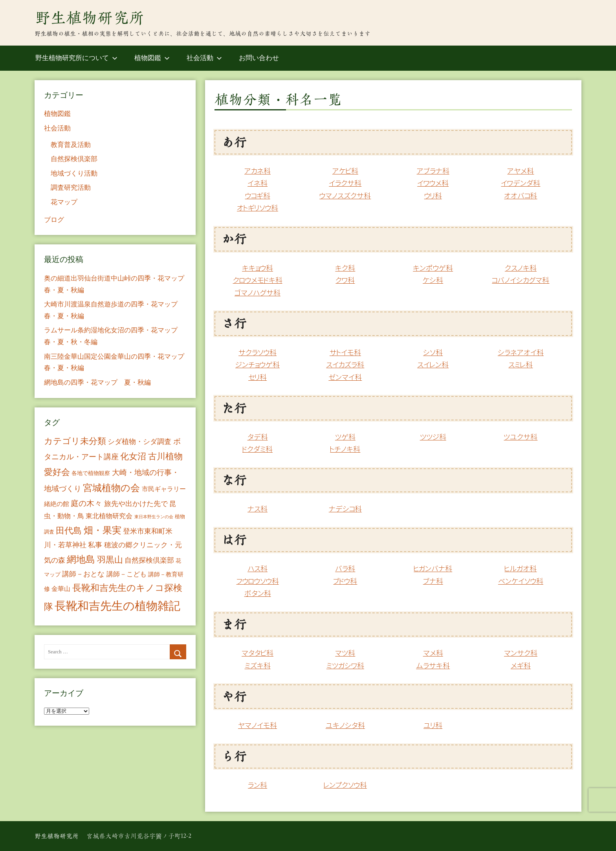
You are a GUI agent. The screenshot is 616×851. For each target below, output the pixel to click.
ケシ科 (433, 280)
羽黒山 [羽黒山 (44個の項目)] (110, 560)
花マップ (64, 202)
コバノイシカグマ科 (521, 280)
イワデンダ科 (521, 183)
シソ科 (433, 353)
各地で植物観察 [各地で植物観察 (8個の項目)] (91, 473)
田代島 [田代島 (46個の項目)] (69, 531)
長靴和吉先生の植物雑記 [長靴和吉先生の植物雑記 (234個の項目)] (117, 606)
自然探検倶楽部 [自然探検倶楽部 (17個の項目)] (149, 560)
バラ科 (345, 569)
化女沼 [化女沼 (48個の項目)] (133, 456)
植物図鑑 (152, 58)
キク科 (345, 268)
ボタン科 (258, 593)
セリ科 (258, 377)
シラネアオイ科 (521, 353)
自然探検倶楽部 (74, 159)
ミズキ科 (258, 666)
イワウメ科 (433, 183)
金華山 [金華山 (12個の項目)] (61, 589)
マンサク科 (521, 653)
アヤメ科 (521, 171)
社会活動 (204, 58)
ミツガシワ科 (345, 666)
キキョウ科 (258, 268)
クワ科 (345, 280)
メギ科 (521, 666)
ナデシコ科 (345, 509)
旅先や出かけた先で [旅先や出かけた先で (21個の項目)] (136, 504)
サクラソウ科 (258, 353)
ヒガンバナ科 (433, 569)
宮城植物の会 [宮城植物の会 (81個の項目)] (111, 488)
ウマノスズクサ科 (345, 196)
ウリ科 (433, 196)
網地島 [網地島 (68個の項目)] (81, 559)
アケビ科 (345, 171)
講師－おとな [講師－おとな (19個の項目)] (83, 574)
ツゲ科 (345, 437)
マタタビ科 (258, 653)
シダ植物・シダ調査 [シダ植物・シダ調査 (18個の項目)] (139, 442)
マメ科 (433, 653)
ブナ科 (433, 581)
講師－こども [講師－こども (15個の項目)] (126, 574)
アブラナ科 (433, 171)
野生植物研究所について (76, 58)
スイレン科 (433, 365)
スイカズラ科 (345, 365)
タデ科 (258, 437)
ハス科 (258, 569)
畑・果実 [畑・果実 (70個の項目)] (103, 530)
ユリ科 (433, 725)
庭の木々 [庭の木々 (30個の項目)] (86, 503)
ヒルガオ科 (521, 569)
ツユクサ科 (521, 437)
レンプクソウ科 (345, 785)
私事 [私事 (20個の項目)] (95, 545)
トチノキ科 (345, 449)
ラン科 (258, 785)
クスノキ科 (521, 268)
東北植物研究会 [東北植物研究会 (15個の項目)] (109, 516)
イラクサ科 (345, 183)
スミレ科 (521, 365)
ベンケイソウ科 (521, 581)
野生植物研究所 (90, 18)
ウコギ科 (258, 196)
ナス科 (258, 509)
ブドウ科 (345, 581)
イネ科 (258, 183)
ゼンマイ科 (345, 377)
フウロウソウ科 (258, 581)
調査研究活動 (71, 188)
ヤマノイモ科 (258, 725)
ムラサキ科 (433, 666)
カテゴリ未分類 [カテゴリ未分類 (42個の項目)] (75, 441)
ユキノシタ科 (345, 725)
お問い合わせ (259, 58)
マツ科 (345, 653)
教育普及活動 (71, 145)
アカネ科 (258, 171)
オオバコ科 (521, 196)
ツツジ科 (433, 437)
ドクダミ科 (258, 449)
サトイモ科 (345, 353)
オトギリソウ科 (258, 208)
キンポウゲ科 (433, 268)
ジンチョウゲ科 (258, 365)
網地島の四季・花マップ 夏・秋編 (97, 382)
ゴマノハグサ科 (258, 293)
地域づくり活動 (74, 173)
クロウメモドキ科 (258, 280)
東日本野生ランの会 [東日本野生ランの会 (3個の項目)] (154, 517)
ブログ (54, 220)
